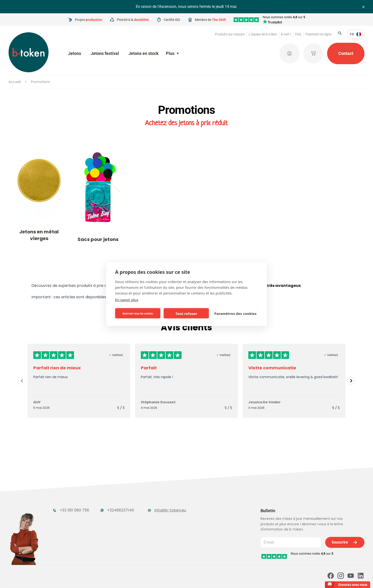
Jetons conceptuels (140, 523)
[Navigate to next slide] (351, 381)
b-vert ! (286, 34)
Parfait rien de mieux (57, 368)
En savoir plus (127, 300)
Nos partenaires (108, 557)
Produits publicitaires (210, 508)
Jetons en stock (144, 53)
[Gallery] (186, 381)
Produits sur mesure (230, 34)
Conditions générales (142, 578)
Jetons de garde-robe (142, 508)
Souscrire (345, 516)
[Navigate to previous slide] (22, 381)
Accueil (15, 82)
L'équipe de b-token (263, 34)
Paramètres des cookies (235, 313)
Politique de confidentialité (180, 578)
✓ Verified (116, 355)
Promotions (40, 82)
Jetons (75, 53)
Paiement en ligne (318, 34)
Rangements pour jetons (77, 523)
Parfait (149, 368)
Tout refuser (186, 313)
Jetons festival (105, 53)
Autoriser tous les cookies (138, 313)
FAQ (298, 34)
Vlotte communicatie (272, 368)
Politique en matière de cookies (225, 578)
